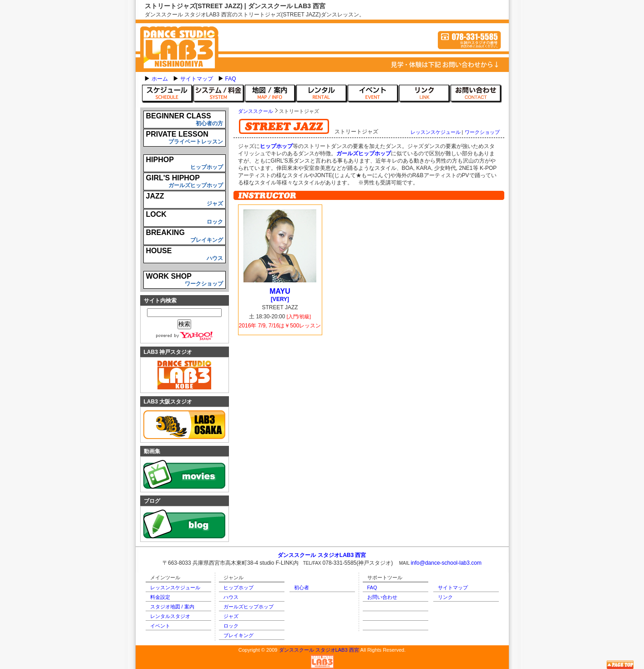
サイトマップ (197, 79)
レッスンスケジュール (436, 132)
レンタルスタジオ (170, 616)
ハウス (231, 597)
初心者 (302, 587)
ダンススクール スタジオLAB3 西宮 (319, 650)
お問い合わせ (382, 597)
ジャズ (231, 616)
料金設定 (160, 597)
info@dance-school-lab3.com (446, 563)
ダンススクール (256, 111)
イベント (160, 626)
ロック (231, 626)
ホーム (160, 79)
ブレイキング (238, 635)
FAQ (231, 79)
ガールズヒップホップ (248, 607)
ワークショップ (482, 132)
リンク (445, 597)
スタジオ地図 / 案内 (172, 607)
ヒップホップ (238, 587)
